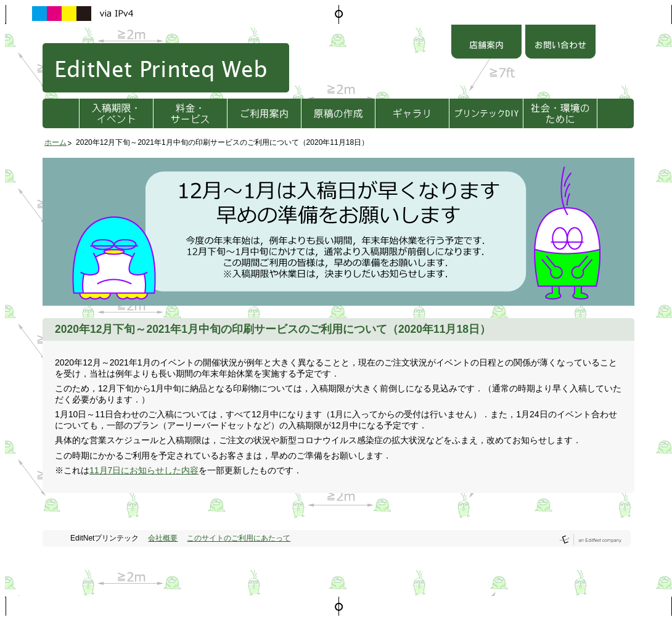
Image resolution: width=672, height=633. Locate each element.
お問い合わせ (560, 43)
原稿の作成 (338, 113)
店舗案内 (486, 43)
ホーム (55, 142)
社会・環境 (560, 113)
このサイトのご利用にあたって (239, 538)
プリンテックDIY (486, 113)
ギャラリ (412, 113)
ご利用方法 (264, 113)
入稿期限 (116, 113)
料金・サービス (190, 113)
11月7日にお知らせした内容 (144, 470)
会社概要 (163, 538)
